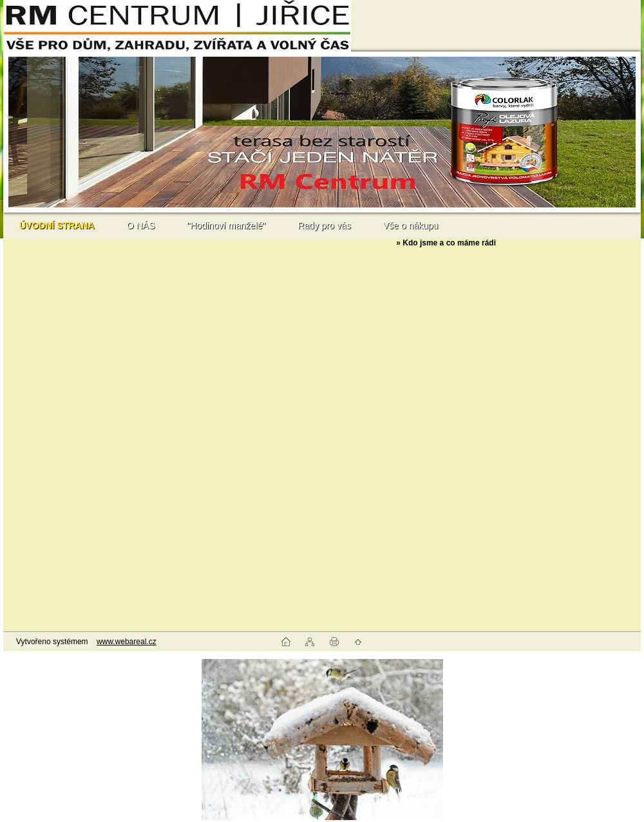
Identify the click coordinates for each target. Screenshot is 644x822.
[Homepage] (57, 225)
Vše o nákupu (411, 225)
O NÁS (141, 225)
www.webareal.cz (127, 642)
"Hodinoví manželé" (226, 225)
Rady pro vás (324, 225)
